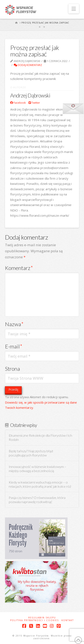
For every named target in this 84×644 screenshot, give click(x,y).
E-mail (14, 346)
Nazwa (14, 324)
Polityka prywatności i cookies (34, 620)
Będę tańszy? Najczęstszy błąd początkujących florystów (31, 453)
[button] (74, 9)
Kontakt (68, 620)
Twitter (34, 103)
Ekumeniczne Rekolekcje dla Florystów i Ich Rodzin (40, 438)
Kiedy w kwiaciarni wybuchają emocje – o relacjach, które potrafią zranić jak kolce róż (40, 484)
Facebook (18, 103)
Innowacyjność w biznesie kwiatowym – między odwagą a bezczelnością (38, 469)
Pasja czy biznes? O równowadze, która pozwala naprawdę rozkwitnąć (37, 500)
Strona (13, 369)
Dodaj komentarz (28, 65)
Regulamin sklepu (42, 618)
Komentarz (19, 268)
